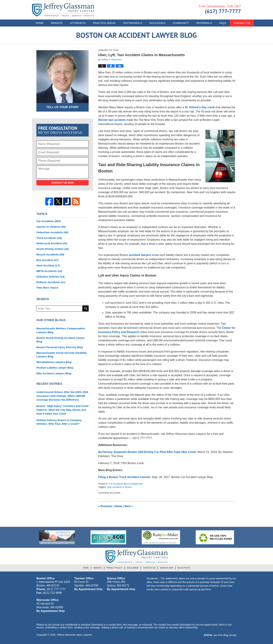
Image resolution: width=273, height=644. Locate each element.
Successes (157, 23)
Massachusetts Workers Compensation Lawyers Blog (61, 330)
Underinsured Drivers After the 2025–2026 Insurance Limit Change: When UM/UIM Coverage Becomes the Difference (62, 396)
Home (40, 23)
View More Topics (47, 288)
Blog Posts (184, 568)
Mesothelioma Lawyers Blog (54, 362)
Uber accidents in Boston (120, 487)
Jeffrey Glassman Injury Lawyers (74, 635)
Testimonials (132, 23)
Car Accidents (116, 484)
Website (57, 23)
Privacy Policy (114, 568)
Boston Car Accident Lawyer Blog (63, 10)
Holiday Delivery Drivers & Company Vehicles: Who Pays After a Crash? (59, 422)
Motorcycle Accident (52, 243)
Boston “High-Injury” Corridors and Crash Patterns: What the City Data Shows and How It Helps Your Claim (63, 410)
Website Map (166, 568)
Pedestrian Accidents (52, 232)
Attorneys (78, 23)
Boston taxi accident (112, 120)
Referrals (204, 23)
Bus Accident (47, 260)
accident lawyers (140, 255)
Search (86, 308)
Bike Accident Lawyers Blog (54, 373)
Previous (105, 506)
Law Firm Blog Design (220, 635)
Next (129, 506)
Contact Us (149, 568)
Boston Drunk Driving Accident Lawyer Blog (61, 340)
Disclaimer (133, 568)
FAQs (223, 23)
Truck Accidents (49, 238)
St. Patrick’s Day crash (199, 107)
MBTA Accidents (49, 271)
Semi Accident (48, 265)
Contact (242, 23)
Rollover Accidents (51, 282)
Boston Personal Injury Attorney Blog (60, 347)
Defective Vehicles (50, 277)
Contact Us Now (63, 183)
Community (181, 23)
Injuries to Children (51, 227)
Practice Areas (104, 23)
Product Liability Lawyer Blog (55, 368)
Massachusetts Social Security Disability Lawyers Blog (62, 355)
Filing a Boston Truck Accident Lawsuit (124, 477)
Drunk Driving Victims (53, 249)
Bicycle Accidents (50, 254)
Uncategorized (135, 484)
